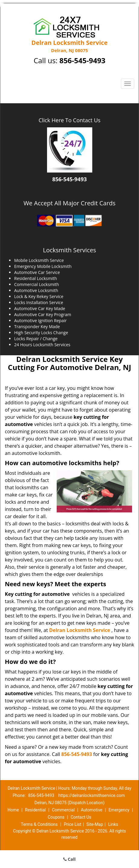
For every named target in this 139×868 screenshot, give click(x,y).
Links (113, 824)
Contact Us (81, 817)
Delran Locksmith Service (80, 630)
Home (13, 810)
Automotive (92, 810)
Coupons (56, 817)
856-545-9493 (82, 60)
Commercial (63, 810)
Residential (35, 810)
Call (69, 859)
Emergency (119, 810)
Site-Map (95, 824)
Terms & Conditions (39, 824)
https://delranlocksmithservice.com (92, 795)
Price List (73, 824)
